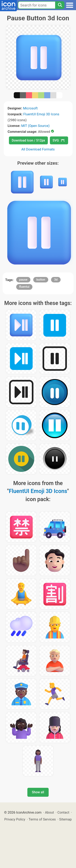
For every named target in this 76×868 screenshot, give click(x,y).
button (41, 280)
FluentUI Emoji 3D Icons (41, 114)
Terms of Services (42, 819)
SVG (59, 140)
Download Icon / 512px (28, 140)
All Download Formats (38, 149)
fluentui (24, 287)
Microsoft (30, 108)
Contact (63, 812)
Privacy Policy (15, 819)
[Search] (60, 5)
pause (23, 280)
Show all (38, 792)
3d (56, 280)
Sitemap (65, 819)
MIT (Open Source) (35, 126)
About (50, 812)
